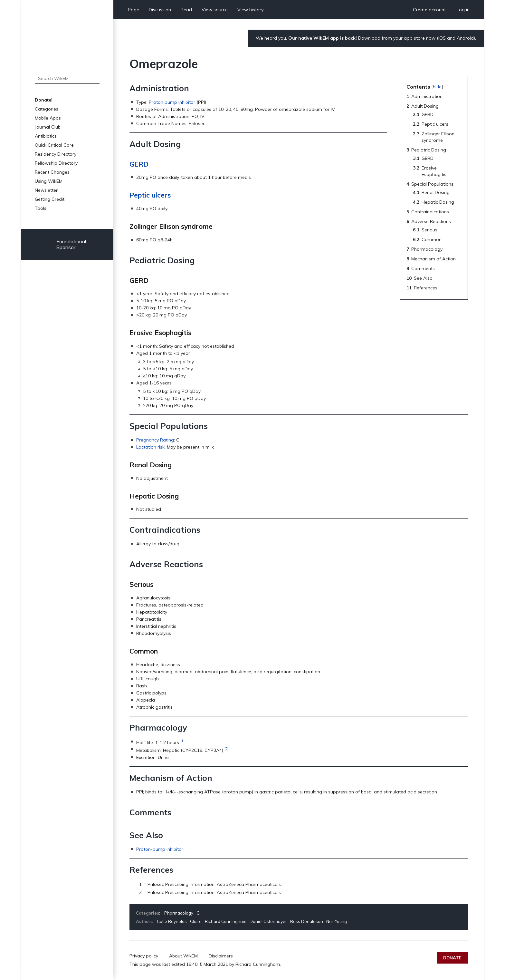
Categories (47, 109)
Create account (429, 10)
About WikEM (183, 956)
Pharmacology (179, 913)
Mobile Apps (48, 118)
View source (215, 10)
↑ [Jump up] (145, 884)
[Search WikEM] (67, 78)
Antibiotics (46, 136)
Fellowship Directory (56, 163)
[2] (227, 748)
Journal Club (48, 127)
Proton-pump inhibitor (160, 849)
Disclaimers (221, 956)
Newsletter (46, 190)
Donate (452, 958)
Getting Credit (50, 199)
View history (250, 10)
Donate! (44, 100)
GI (199, 913)
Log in (463, 10)
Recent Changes (52, 172)
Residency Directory (56, 154)
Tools (41, 208)
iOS (442, 38)
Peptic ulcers (150, 195)
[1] (182, 741)
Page (133, 10)
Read (186, 10)
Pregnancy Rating (155, 440)
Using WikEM (49, 181)
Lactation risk (150, 447)
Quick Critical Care (54, 145)
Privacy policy (144, 956)
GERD (139, 164)
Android (465, 38)
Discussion (160, 10)
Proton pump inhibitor (172, 102)
